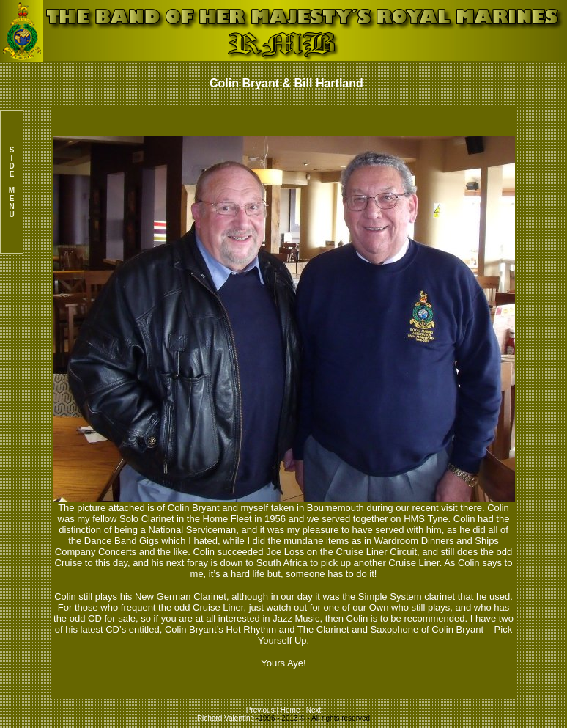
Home (290, 710)
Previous (262, 710)
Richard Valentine (226, 718)
